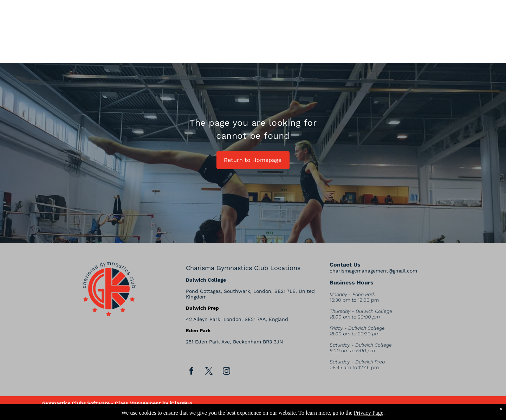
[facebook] (192, 372)
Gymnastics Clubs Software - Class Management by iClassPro (117, 403)
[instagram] (227, 372)
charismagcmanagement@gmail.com (373, 271)
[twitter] (209, 372)
